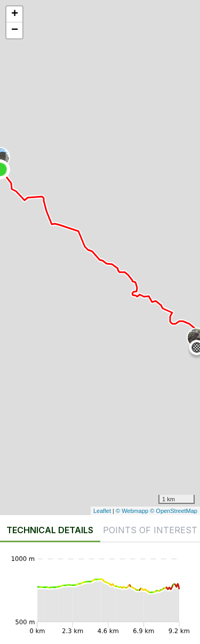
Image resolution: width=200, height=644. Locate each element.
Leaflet (102, 511)
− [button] (15, 30)
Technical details (50, 530)
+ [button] (15, 14)
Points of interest (150, 530)
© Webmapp (133, 511)
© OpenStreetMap (174, 511)
